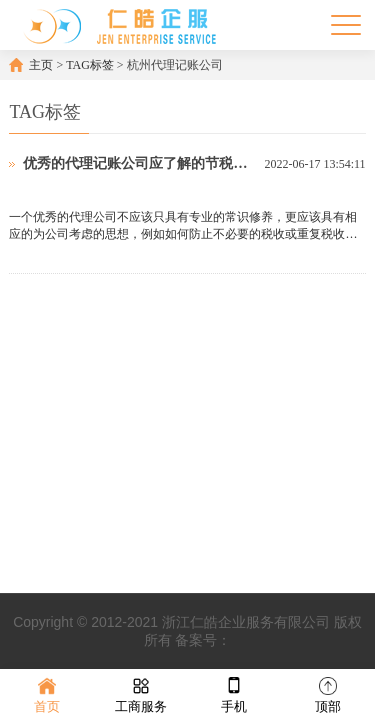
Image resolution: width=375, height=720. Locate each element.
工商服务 (141, 693)
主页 (41, 65)
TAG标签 (90, 65)
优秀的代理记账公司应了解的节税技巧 (138, 163)
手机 (234, 693)
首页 (47, 693)
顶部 (328, 693)
